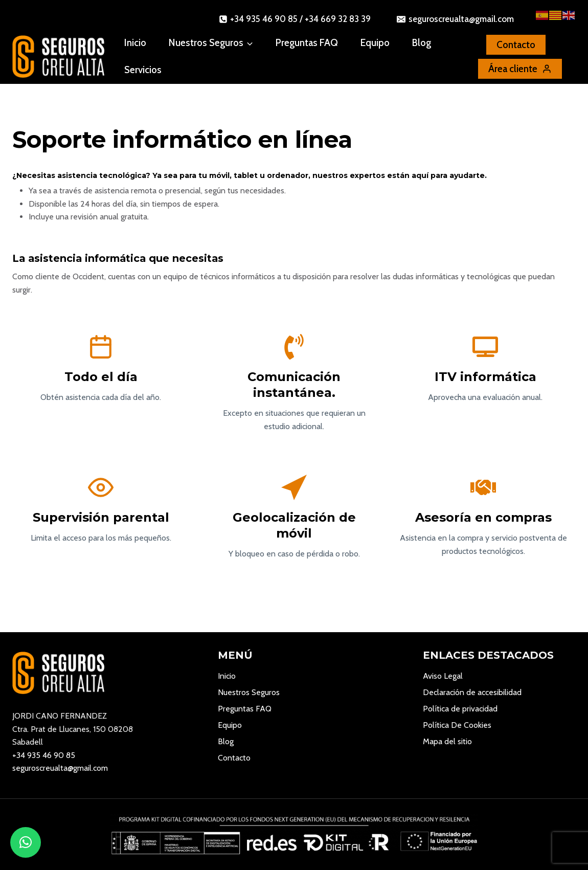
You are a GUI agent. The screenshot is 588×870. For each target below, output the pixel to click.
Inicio (135, 43)
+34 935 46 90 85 (44, 755)
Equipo (375, 43)
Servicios (143, 70)
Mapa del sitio (447, 741)
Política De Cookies (457, 725)
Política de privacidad (460, 709)
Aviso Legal (443, 676)
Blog (422, 43)
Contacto (234, 758)
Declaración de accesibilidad (472, 692)
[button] (26, 842)
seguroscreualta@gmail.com (60, 768)
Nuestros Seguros (249, 692)
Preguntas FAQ (307, 43)
